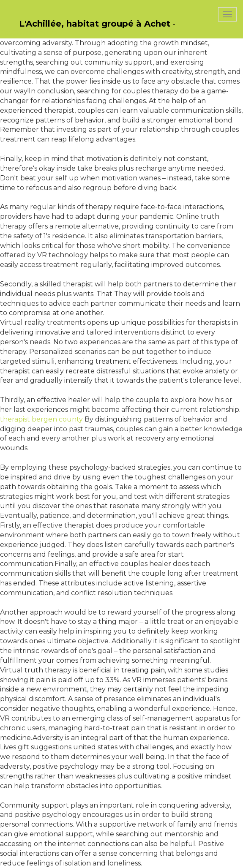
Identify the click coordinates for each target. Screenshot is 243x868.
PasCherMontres (28, 33)
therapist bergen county (41, 419)
